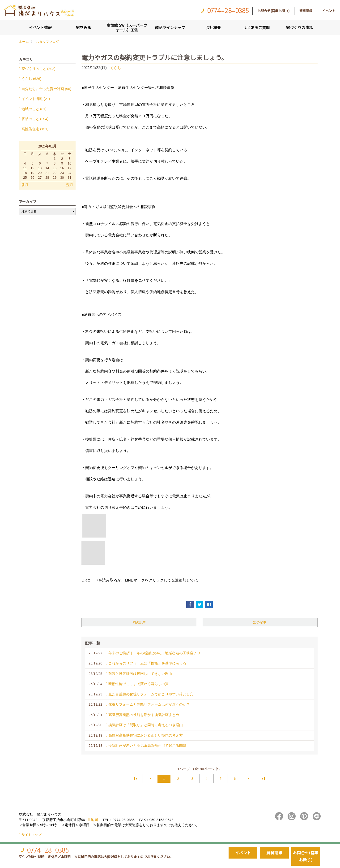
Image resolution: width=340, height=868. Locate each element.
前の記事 (139, 622)
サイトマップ (31, 835)
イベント (329, 11)
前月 (25, 185)
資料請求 (306, 11)
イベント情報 (40, 27)
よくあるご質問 (256, 27)
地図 (94, 820)
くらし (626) (31, 79)
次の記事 (260, 622)
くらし (116, 68)
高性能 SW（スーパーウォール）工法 (127, 27)
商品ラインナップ (170, 27)
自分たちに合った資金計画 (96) (46, 89)
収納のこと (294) (35, 119)
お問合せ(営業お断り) (273, 11)
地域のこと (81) (34, 109)
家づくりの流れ (299, 27)
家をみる (84, 27)
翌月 (70, 185)
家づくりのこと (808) (38, 69)
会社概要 (213, 27)
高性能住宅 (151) (35, 129)
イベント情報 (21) (36, 99)
